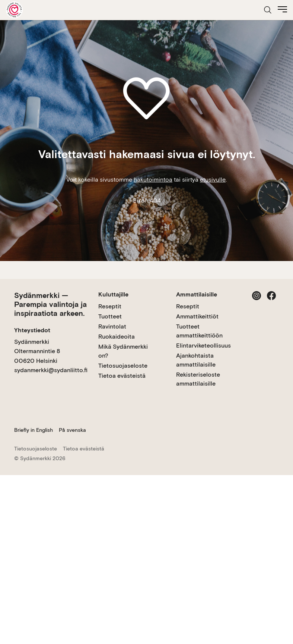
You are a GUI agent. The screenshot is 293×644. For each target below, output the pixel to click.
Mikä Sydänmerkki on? (123, 351)
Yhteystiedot (32, 330)
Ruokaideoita (117, 337)
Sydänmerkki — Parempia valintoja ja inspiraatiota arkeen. (50, 304)
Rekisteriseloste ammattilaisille (198, 379)
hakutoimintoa (153, 180)
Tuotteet (110, 316)
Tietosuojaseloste (123, 366)
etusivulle (213, 180)
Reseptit (110, 306)
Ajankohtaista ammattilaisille (196, 360)
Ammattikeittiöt (197, 316)
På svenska (72, 430)
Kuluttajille (113, 294)
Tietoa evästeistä (122, 376)
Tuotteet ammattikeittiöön (199, 331)
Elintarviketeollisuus (203, 345)
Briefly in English (34, 430)
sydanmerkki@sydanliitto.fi (51, 370)
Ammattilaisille (197, 294)
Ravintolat (112, 326)
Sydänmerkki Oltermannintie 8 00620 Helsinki (37, 351)
